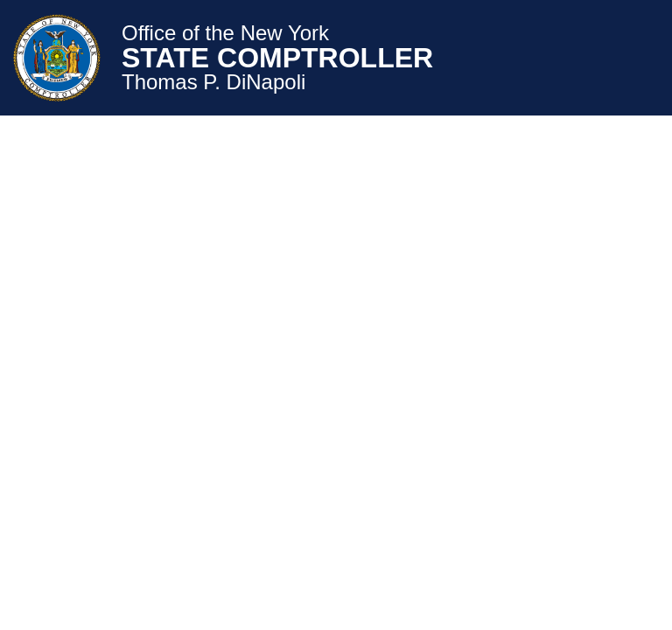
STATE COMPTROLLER (277, 58)
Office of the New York (225, 33)
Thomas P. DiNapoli (213, 82)
